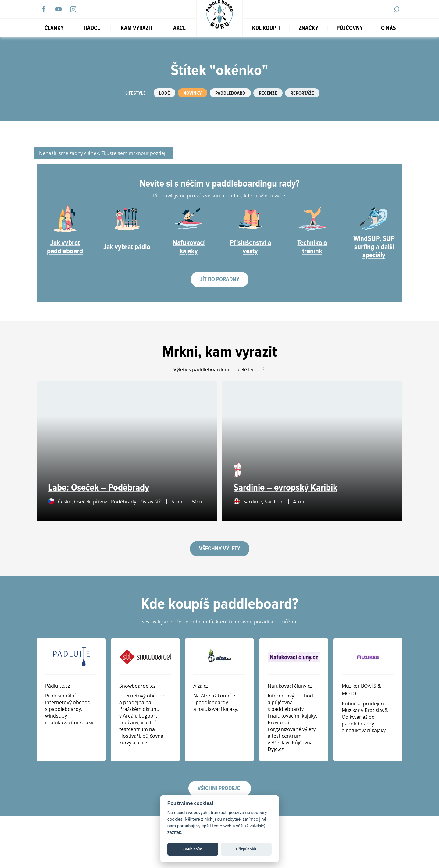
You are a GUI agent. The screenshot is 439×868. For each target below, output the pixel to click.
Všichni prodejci (220, 788)
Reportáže (302, 93)
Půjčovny (350, 28)
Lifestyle (136, 93)
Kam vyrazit (137, 28)
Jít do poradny (220, 279)
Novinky (193, 93)
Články (54, 28)
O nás (388, 28)
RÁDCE (92, 28)
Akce (179, 28)
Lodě (164, 93)
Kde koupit (266, 28)
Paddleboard (230, 93)
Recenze (268, 93)
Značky (309, 28)
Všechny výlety (220, 549)
